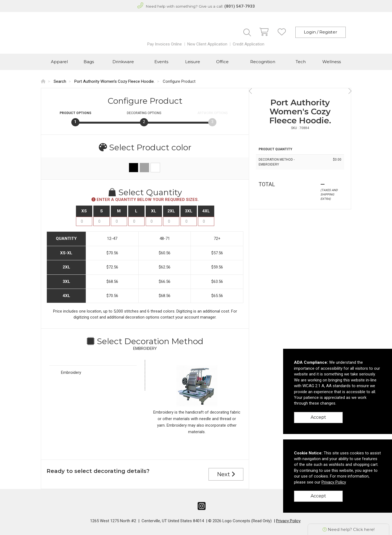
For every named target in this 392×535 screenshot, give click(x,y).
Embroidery (71, 372)
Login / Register (321, 32)
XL (154, 211)
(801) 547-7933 (240, 6)
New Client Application (207, 44)
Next (226, 474)
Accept (318, 417)
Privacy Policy (288, 521)
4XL (206, 211)
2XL (171, 211)
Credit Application (249, 44)
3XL (189, 211)
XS (84, 211)
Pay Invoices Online (165, 44)
